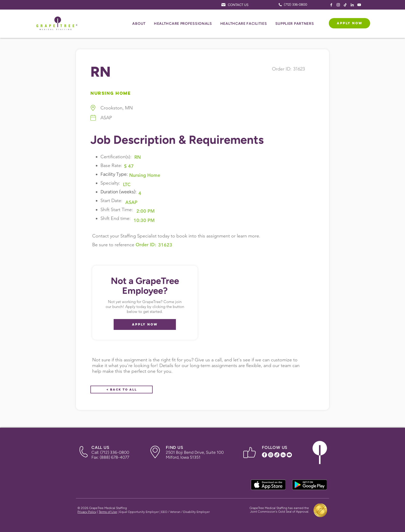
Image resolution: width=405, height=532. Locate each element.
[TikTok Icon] (345, 5)
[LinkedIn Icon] (352, 5)
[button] (139, 24)
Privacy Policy (87, 512)
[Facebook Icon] (331, 5)
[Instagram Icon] (338, 5)
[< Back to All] (122, 390)
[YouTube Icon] (359, 5)
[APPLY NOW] (349, 23)
